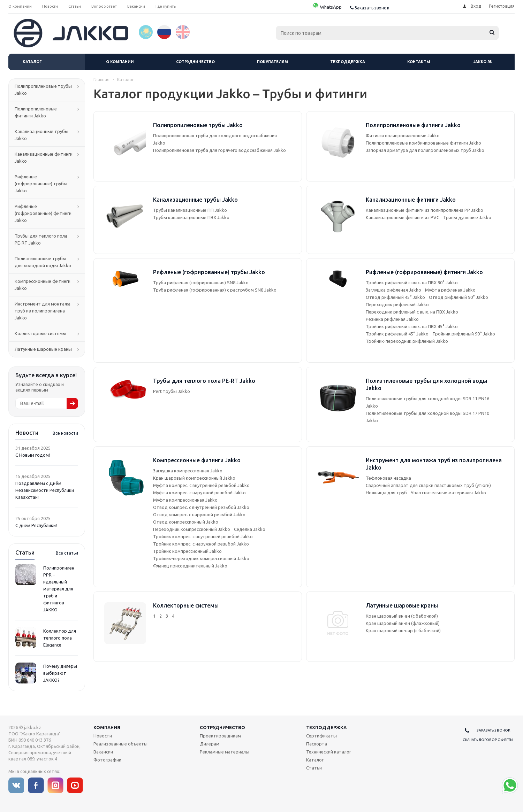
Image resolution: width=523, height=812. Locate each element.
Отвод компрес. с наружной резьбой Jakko (199, 515)
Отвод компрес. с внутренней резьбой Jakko (201, 507)
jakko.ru (483, 62)
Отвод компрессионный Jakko (186, 522)
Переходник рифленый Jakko (397, 304)
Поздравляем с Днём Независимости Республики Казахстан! (45, 490)
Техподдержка (348, 62)
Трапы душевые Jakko (467, 217)
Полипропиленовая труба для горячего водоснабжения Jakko (219, 150)
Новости (103, 736)
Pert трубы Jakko (172, 391)
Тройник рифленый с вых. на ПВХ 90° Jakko (412, 283)
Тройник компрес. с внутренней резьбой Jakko (203, 536)
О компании (120, 62)
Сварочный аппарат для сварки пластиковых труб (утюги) (428, 485)
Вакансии (103, 752)
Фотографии (107, 760)
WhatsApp (327, 7)
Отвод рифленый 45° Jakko (395, 297)
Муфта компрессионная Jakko (185, 500)
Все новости (65, 433)
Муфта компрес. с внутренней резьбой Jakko (201, 485)
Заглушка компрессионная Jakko (188, 471)
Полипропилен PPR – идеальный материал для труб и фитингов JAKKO (59, 589)
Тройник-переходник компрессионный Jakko (201, 558)
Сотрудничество (195, 62)
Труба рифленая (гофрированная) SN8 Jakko (201, 283)
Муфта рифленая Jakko (450, 290)
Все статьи (67, 553)
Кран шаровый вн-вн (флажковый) (403, 623)
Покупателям (272, 62)
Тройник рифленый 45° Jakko (397, 334)
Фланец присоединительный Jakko (190, 566)
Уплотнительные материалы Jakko (448, 493)
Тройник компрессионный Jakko (187, 551)
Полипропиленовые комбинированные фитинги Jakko (423, 143)
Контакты (419, 62)
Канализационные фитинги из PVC (403, 217)
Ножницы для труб (386, 493)
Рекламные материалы (225, 752)
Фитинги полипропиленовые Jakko (403, 136)
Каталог (32, 62)
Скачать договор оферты (488, 740)
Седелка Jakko (250, 529)
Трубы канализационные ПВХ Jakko (191, 217)
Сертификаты (321, 736)
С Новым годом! (33, 455)
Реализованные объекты (120, 744)
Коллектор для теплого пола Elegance (60, 638)
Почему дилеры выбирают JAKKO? (60, 673)
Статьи (314, 768)
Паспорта (317, 744)
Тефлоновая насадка (388, 478)
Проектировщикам (220, 736)
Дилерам (210, 744)
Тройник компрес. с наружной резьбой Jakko (201, 544)
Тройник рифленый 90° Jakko (464, 334)
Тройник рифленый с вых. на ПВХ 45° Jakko (412, 326)
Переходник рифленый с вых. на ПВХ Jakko (412, 312)
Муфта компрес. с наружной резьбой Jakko (199, 493)
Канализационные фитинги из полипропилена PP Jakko (425, 210)
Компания (107, 727)
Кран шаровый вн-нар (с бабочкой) (403, 631)
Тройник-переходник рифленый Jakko (407, 341)
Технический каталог (329, 752)
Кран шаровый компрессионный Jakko (194, 478)
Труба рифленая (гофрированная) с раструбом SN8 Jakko (215, 290)
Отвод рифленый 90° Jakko (458, 297)
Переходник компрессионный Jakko (192, 529)
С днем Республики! (36, 525)
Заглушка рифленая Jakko (393, 290)
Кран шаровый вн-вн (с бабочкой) (402, 616)
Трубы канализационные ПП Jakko (190, 210)
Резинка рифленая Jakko (392, 319)
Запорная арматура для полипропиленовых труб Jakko (425, 150)
